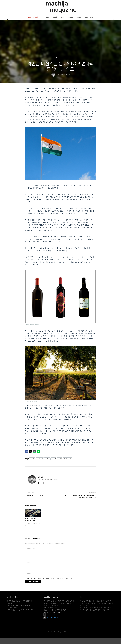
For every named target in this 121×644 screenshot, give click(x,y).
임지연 (58, 81)
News (47, 23)
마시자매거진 (40, 465)
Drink (55, 23)
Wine (63, 64)
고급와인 (32, 465)
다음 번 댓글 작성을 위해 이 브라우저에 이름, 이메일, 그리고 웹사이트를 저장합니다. (49, 584)
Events (70, 23)
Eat (62, 23)
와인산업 (47, 465)
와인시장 (53, 465)
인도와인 (60, 465)
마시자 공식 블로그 (53, 623)
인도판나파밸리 (68, 465)
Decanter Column (34, 23)
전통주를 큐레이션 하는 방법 (35, 501)
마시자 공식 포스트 (53, 621)
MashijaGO (89, 23)
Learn (79, 23)
